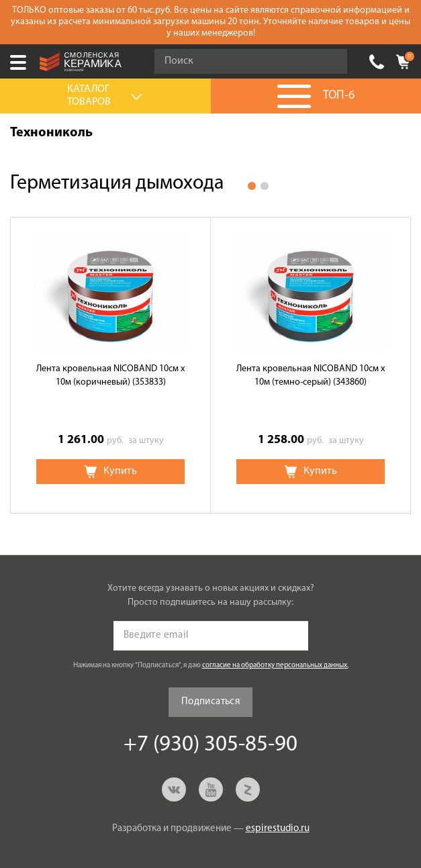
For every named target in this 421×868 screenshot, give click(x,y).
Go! (330, 62)
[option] (111, 365)
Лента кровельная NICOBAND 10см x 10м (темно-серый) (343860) (311, 376)
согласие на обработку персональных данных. (275, 666)
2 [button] (265, 186)
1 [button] (252, 186)
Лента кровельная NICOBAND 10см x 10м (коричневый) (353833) (110, 376)
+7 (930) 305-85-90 (377, 62)
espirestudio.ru (278, 829)
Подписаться (210, 702)
